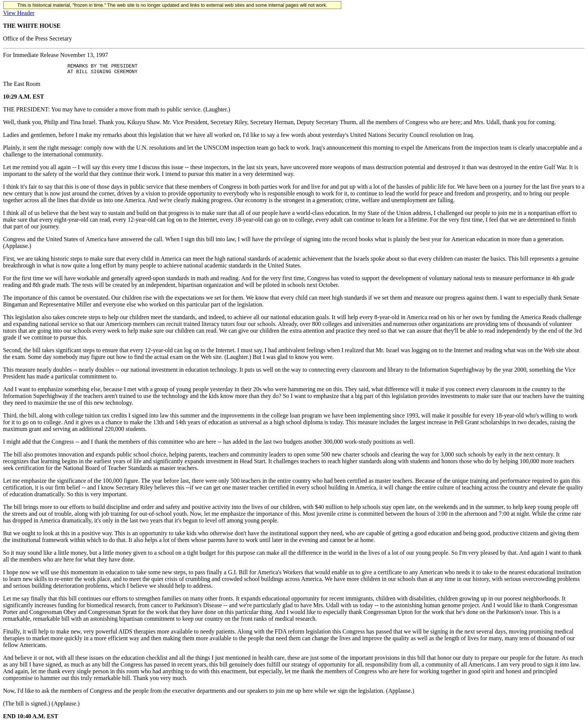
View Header (19, 13)
